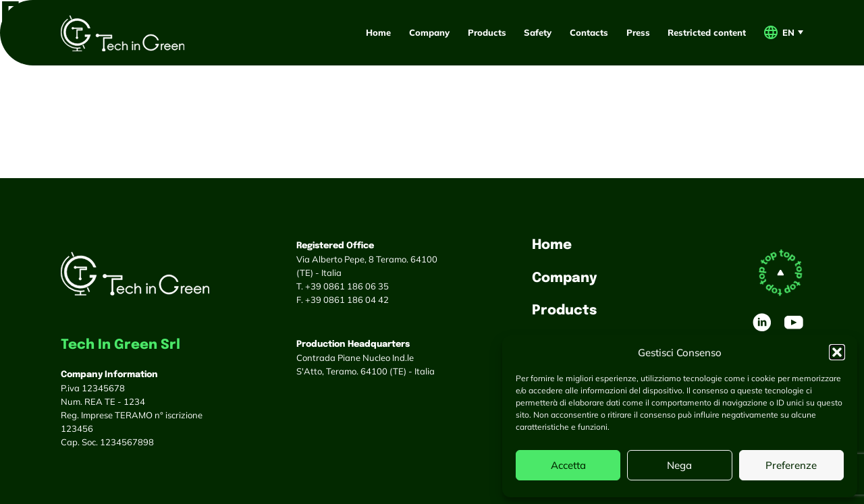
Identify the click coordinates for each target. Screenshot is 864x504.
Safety (538, 32)
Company (429, 32)
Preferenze (791, 465)
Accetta (568, 465)
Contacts (589, 32)
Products (487, 32)
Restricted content (707, 32)
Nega (679, 465)
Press (638, 32)
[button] (837, 352)
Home (378, 32)
